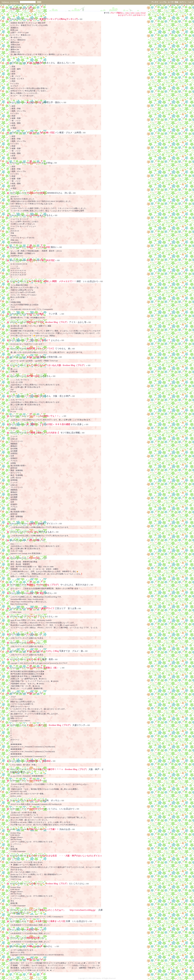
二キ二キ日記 (33, 396)
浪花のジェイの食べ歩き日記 (41, 260)
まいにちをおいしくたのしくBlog (43, 651)
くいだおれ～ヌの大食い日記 (41, 133)
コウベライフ (33, 616)
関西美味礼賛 (33, 938)
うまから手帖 (33, 540)
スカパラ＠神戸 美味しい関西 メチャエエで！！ (51, 281)
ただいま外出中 (34, 780)
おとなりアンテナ (125, 15)
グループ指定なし (117, 13)
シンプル (163, 2)
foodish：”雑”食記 (35, 593)
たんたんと (32, 634)
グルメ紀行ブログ (35, 809)
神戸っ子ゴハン (34, 959)
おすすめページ (139, 15)
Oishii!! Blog (32, 532)
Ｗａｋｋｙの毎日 (38, 314)
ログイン (183, 2)
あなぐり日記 (33, 357)
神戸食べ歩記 (33, 376)
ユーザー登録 (173, 2)
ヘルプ (190, 2)
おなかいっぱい (34, 800)
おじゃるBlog (33, 215)
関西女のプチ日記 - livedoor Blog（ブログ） (48, 322)
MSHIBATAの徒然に (37, 193)
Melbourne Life (34, 163)
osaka (138, 13)
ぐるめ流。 (32, 523)
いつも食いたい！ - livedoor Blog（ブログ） (48, 884)
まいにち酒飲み (34, 63)
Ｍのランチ (32, 693)
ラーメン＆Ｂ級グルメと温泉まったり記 (46, 921)
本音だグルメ (33, 930)
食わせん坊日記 (34, 102)
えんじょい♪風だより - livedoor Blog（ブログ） (49, 725)
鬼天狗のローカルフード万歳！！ (43, 829)
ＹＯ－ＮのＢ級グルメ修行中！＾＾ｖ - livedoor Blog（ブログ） (57, 769)
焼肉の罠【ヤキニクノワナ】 (41, 349)
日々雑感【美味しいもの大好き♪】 (43, 433)
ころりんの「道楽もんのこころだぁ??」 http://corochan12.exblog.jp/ (62, 910)
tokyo (128, 13)
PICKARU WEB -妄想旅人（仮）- (43, 668)
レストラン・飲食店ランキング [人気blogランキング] (52, 19)
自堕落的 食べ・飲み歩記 (39, 761)
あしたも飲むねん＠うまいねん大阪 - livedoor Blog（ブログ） (56, 365)
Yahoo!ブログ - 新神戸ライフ (40, 608)
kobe (133, 13)
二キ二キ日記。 (34, 558)
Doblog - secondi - (35, 946)
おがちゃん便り (34, 659)
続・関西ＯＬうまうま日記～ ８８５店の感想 (49, 424)
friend (143, 13)
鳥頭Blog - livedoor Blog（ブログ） (43, 585)
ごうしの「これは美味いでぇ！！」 (44, 416)
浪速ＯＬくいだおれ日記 (39, 247)
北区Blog (31, 643)
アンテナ (155, 2)
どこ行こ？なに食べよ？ (39, 340)
